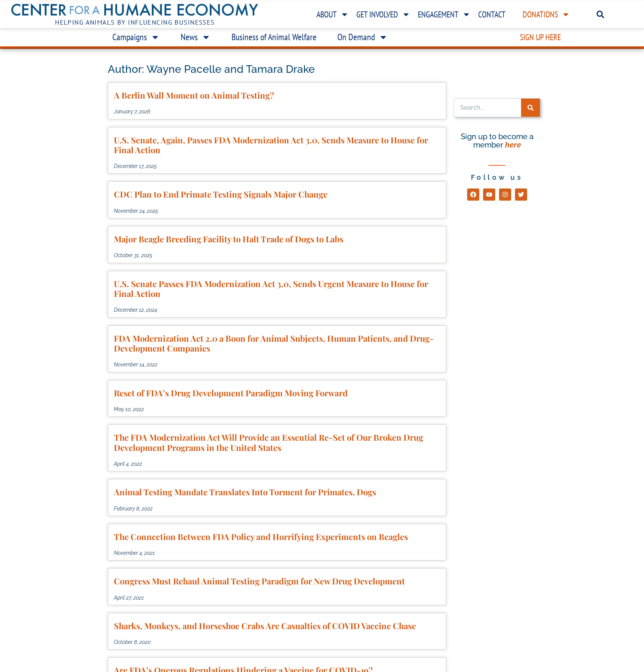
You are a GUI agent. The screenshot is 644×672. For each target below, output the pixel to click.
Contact (492, 14)
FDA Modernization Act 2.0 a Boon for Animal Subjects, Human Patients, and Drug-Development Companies (274, 343)
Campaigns (136, 37)
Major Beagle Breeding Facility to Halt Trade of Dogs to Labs (229, 239)
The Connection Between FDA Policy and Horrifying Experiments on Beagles (261, 537)
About (333, 14)
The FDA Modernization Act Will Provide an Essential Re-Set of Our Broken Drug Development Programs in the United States (268, 442)
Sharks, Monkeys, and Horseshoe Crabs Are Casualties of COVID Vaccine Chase (265, 626)
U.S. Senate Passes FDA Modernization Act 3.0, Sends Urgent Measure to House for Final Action (271, 289)
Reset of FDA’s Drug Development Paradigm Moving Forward (231, 393)
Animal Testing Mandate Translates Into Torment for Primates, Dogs (245, 492)
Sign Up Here (540, 37)
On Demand (363, 37)
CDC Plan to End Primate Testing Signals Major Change (221, 194)
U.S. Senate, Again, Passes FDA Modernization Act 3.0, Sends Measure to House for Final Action (271, 145)
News (196, 37)
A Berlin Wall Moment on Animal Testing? (194, 95)
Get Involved (383, 14)
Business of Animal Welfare (274, 37)
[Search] (531, 108)
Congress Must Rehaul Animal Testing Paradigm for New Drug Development (259, 581)
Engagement (444, 14)
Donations (546, 14)
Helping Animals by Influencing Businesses (135, 22)
